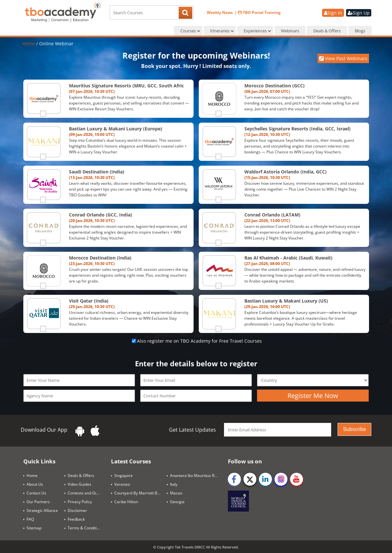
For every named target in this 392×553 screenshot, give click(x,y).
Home (29, 44)
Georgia (177, 502)
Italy (174, 484)
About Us (35, 484)
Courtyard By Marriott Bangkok (141, 493)
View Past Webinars (343, 58)
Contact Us (36, 493)
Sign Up (359, 13)
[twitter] (250, 479)
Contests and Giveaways (87, 493)
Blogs (360, 31)
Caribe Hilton (126, 502)
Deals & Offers (327, 31)
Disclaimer (77, 510)
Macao (176, 493)
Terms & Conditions (85, 528)
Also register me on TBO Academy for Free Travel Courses (199, 341)
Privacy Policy (80, 502)
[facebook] (234, 479)
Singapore (123, 476)
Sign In (333, 13)
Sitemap (34, 528)
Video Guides (79, 484)
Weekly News (220, 12)
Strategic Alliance (42, 510)
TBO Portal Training (259, 12)
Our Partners (38, 502)
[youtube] (297, 479)
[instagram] (281, 479)
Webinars (290, 31)
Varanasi (122, 484)
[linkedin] (265, 479)
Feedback (76, 519)
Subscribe (355, 429)
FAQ (30, 519)
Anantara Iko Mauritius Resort (196, 476)
